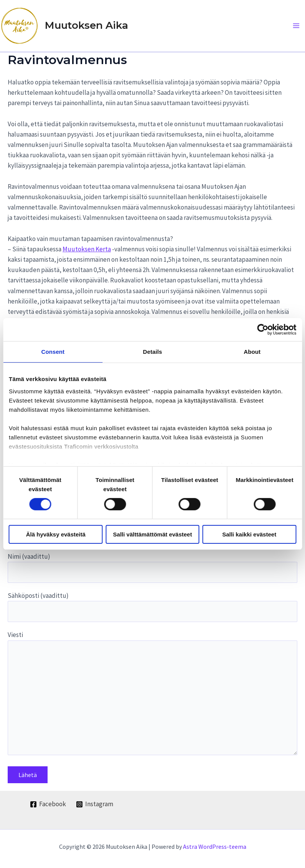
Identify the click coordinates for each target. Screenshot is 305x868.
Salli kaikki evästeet (249, 534)
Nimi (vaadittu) (152, 568)
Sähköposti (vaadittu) (152, 607)
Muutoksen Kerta (87, 249)
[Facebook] (48, 804)
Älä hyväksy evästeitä (56, 534)
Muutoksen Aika (87, 25)
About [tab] (252, 352)
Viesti (152, 694)
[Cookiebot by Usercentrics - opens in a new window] (263, 330)
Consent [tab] (53, 352)
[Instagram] (95, 804)
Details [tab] (153, 352)
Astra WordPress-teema (215, 847)
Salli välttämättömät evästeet (153, 534)
